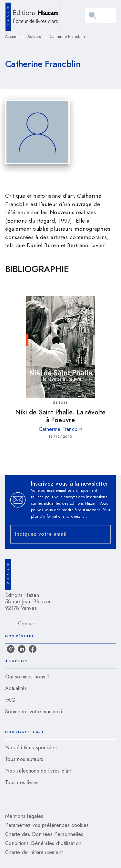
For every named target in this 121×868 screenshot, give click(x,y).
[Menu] (100, 16)
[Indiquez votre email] (52, 534)
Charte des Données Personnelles (44, 834)
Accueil (12, 37)
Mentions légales (24, 816)
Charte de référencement (34, 852)
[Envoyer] (103, 534)
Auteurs (34, 37)
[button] (60, 677)
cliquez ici (76, 516)
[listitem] (11, 649)
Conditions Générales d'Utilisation (43, 843)
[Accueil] (32, 15)
